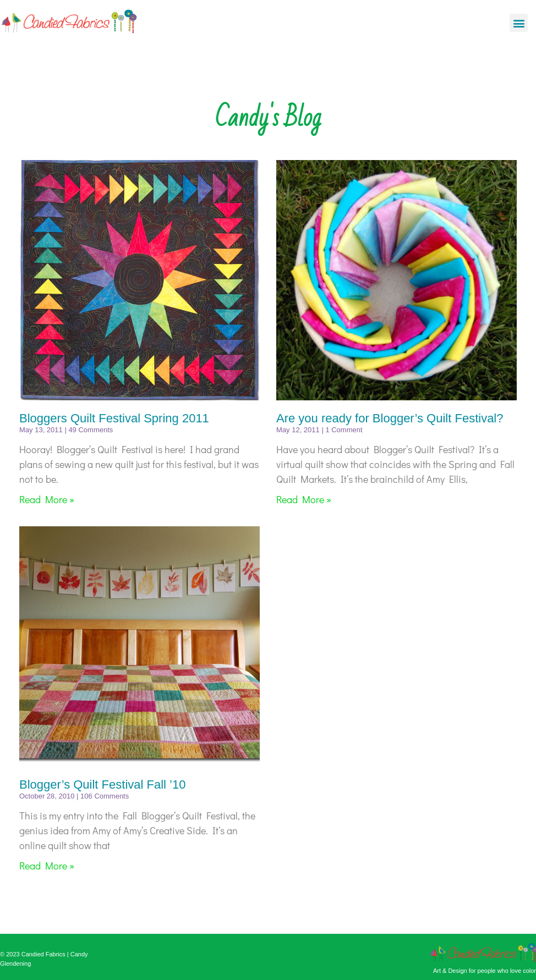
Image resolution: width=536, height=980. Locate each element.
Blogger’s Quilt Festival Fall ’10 (102, 784)
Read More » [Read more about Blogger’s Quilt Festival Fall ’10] (47, 866)
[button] (519, 23)
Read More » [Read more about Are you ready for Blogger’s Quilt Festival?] (304, 499)
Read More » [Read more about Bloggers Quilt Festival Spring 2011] (47, 499)
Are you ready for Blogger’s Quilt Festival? (390, 418)
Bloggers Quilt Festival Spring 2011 (114, 418)
